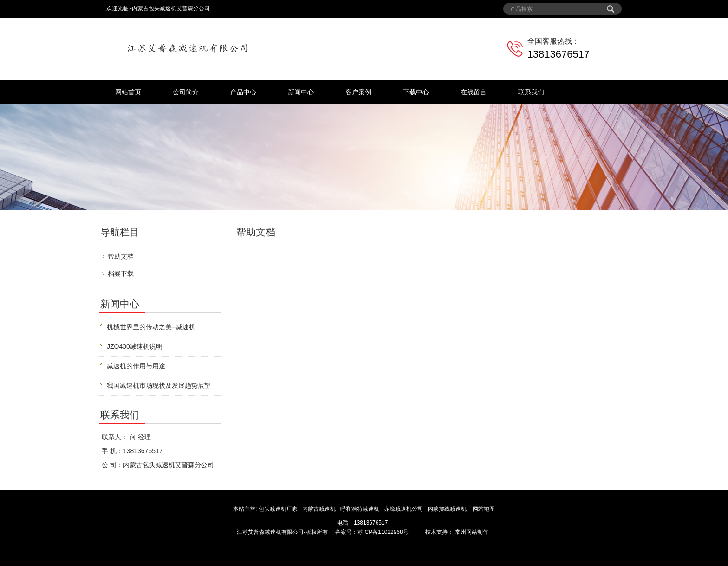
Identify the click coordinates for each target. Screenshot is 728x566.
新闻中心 (301, 92)
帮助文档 (121, 256)
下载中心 (416, 92)
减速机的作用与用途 (136, 366)
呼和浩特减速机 (361, 509)
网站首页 (128, 92)
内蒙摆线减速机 (448, 509)
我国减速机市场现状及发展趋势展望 (159, 385)
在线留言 (474, 92)
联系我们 (531, 92)
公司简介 (186, 92)
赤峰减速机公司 (404, 509)
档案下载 (121, 273)
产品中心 (243, 92)
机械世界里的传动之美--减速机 (151, 327)
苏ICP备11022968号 (383, 532)
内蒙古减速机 (320, 509)
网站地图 (484, 509)
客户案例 (358, 92)
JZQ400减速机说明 (135, 346)
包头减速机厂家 (278, 509)
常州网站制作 (471, 532)
